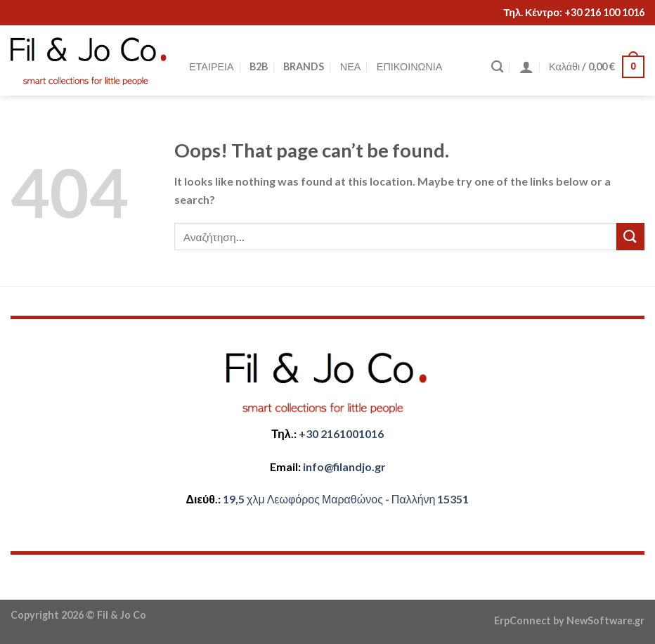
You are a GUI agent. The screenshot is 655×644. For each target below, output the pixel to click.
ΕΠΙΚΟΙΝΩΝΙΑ (409, 66)
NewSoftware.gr (605, 620)
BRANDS (304, 66)
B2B (259, 66)
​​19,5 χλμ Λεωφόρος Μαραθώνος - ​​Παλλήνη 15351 (346, 499)
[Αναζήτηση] (497, 67)
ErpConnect (523, 620)
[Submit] (630, 237)
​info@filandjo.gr (344, 466)
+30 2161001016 (341, 433)
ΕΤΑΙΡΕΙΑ (212, 66)
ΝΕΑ (351, 66)
